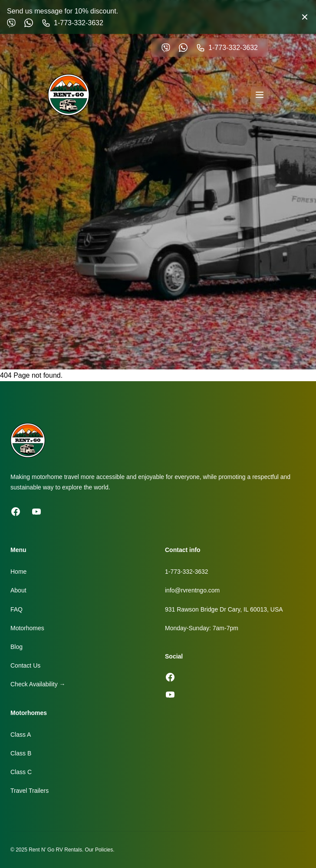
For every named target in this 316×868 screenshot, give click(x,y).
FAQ (16, 609)
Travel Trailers (30, 791)
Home (18, 572)
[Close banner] (305, 17)
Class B (21, 753)
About (18, 590)
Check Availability (38, 684)
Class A (21, 735)
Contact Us (25, 665)
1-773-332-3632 (187, 572)
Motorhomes (27, 628)
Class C (21, 772)
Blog (16, 647)
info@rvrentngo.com (192, 590)
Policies (104, 850)
